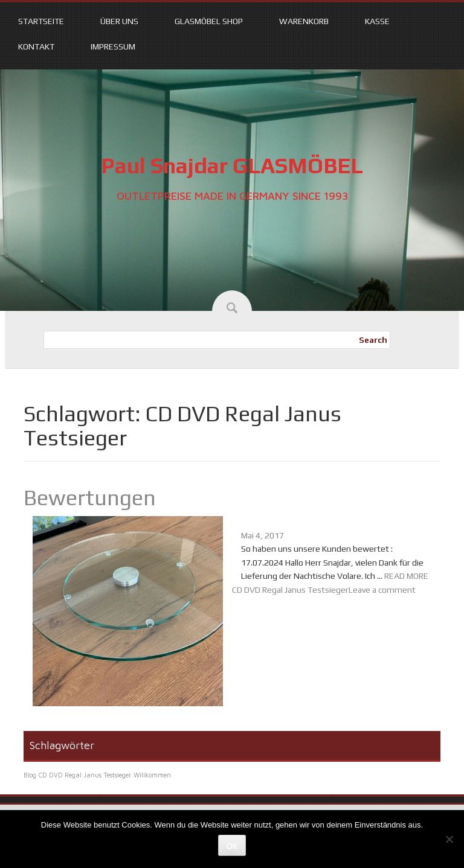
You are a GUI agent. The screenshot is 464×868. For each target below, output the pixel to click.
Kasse (377, 21)
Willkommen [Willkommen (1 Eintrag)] (152, 775)
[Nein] (449, 839)
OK (232, 846)
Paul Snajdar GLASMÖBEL (232, 165)
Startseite (41, 21)
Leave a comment (382, 590)
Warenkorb (304, 21)
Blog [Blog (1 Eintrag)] (30, 775)
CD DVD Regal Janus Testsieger (290, 590)
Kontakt (36, 46)
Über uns (119, 21)
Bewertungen (90, 497)
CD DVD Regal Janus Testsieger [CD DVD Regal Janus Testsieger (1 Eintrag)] (85, 775)
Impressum (113, 46)
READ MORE (406, 576)
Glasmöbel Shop (209, 21)
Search (373, 340)
